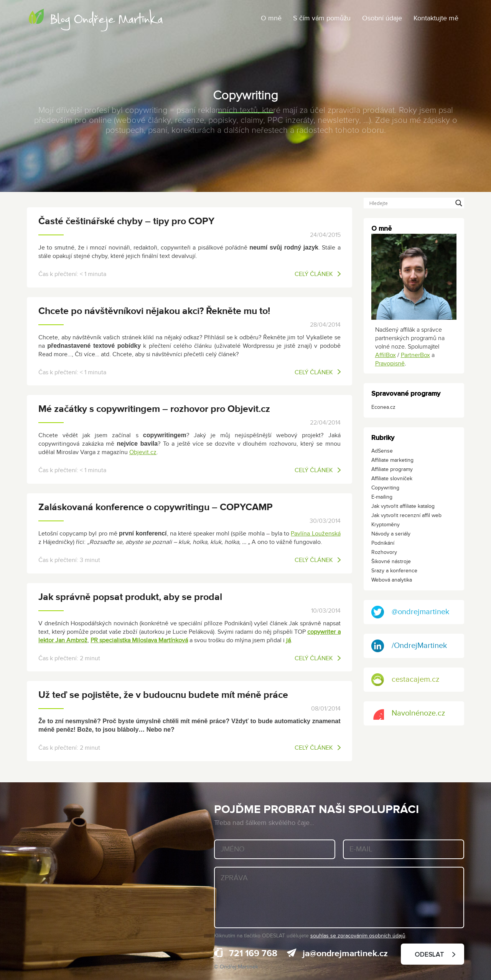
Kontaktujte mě (436, 18)
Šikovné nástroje (391, 561)
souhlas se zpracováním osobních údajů (358, 936)
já (288, 640)
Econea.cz (383, 407)
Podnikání (383, 543)
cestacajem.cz (405, 680)
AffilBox (386, 355)
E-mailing (382, 497)
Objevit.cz (143, 452)
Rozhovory (384, 552)
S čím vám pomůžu (322, 18)
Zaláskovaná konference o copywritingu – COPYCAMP (156, 507)
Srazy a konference (394, 571)
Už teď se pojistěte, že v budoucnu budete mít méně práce (163, 695)
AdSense (382, 451)
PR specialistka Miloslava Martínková (139, 640)
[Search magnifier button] (459, 203)
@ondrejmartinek (410, 612)
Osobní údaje (382, 18)
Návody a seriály (391, 534)
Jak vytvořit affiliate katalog (403, 506)
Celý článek (318, 274)
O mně (271, 18)
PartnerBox (415, 355)
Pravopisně (390, 364)
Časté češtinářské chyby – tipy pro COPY (126, 221)
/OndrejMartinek (409, 646)
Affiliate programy (392, 469)
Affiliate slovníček (392, 478)
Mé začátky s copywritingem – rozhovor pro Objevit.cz (154, 409)
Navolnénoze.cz (408, 713)
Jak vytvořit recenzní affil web (406, 515)
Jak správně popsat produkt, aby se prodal (130, 597)
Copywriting (385, 488)
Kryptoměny (386, 525)
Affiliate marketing (392, 460)
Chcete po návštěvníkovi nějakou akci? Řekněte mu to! (154, 311)
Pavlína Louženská (316, 534)
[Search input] (411, 203)
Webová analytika (392, 580)
